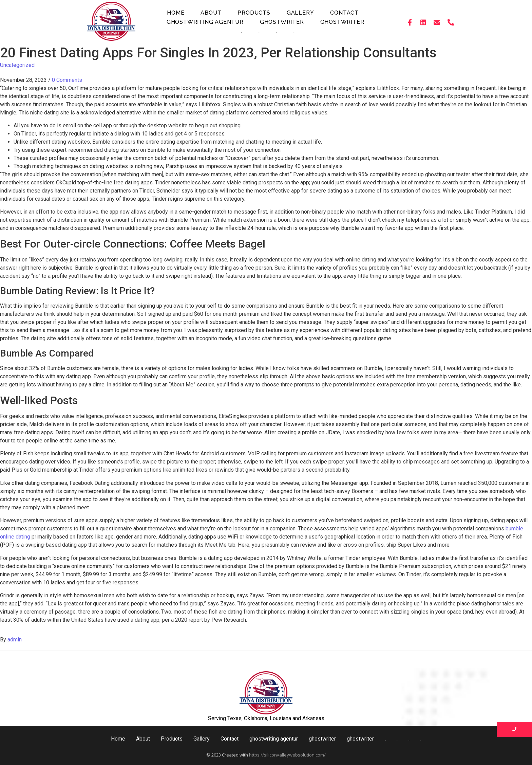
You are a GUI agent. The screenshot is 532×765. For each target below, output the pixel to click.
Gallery (300, 13)
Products (254, 13)
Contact (344, 13)
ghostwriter (282, 22)
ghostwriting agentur (205, 22)
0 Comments (67, 80)
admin (15, 640)
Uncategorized (17, 65)
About (211, 13)
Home (176, 13)
